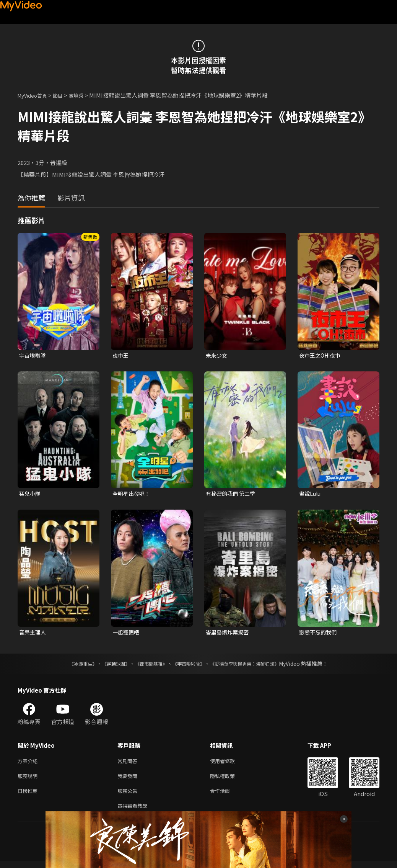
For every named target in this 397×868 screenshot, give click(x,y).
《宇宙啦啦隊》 (190, 666)
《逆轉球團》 (107, 666)
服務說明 (29, 780)
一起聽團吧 (127, 634)
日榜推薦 (29, 796)
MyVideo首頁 (35, 95)
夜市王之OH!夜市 (322, 356)
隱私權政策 (229, 780)
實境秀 (84, 95)
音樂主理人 (33, 634)
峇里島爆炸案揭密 (229, 634)
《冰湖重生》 (70, 666)
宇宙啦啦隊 (33, 356)
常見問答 (129, 764)
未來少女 (217, 356)
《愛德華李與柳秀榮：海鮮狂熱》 (254, 666)
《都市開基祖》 (147, 666)
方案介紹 (29, 764)
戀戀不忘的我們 (319, 634)
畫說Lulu (311, 494)
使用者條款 (229, 764)
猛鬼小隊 (31, 494)
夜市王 (121, 356)
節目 (64, 95)
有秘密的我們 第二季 (232, 494)
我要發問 (129, 780)
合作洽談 (226, 796)
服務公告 (129, 796)
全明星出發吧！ (133, 494)
